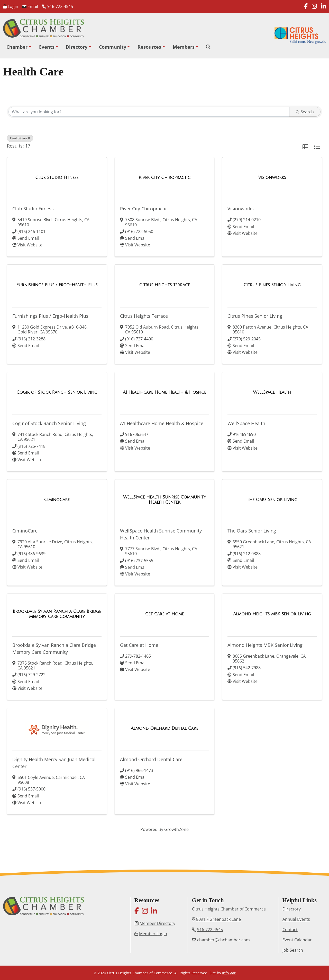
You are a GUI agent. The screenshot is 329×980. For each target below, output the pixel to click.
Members (184, 47)
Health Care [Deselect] (20, 138)
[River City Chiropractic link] (164, 178)
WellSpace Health (246, 423)
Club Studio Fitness (33, 209)
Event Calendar (297, 940)
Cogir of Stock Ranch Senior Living (49, 423)
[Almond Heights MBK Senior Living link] (272, 614)
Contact (290, 930)
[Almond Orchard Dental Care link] (164, 728)
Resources (149, 47)
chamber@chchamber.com (223, 940)
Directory (77, 47)
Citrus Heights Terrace (144, 316)
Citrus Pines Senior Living (255, 316)
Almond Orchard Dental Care (151, 759)
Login (11, 6)
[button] (305, 147)
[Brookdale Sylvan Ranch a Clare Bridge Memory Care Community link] (57, 614)
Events (47, 47)
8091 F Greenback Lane (218, 919)
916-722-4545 (58, 6)
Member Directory (157, 923)
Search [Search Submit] (305, 112)
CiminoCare (25, 531)
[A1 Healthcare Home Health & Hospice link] (164, 392)
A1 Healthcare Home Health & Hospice (162, 423)
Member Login (153, 934)
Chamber (17, 47)
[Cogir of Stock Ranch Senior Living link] (57, 392)
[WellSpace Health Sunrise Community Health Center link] (165, 500)
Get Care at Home (139, 645)
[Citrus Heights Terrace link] (165, 285)
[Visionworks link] (272, 178)
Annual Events (296, 919)
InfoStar (229, 973)
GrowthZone (176, 829)
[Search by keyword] (149, 112)
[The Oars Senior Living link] (272, 500)
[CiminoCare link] (57, 500)
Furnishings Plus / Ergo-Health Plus (50, 316)
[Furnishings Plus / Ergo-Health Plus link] (57, 285)
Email (30, 6)
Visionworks (241, 209)
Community (113, 47)
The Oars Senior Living (252, 531)
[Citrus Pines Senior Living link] (272, 285)
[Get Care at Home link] (165, 614)
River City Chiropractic (144, 209)
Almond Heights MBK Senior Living (265, 645)
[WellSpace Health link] (272, 392)
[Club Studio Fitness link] (57, 178)
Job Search (293, 950)
